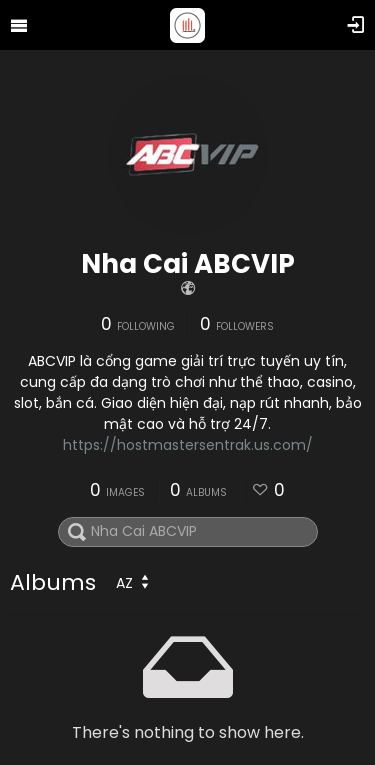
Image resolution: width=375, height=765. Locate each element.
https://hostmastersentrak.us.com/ (188, 445)
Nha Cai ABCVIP (188, 264)
